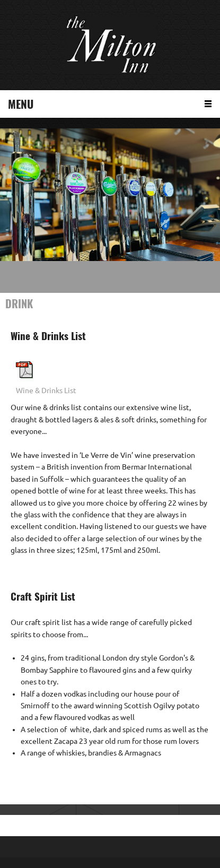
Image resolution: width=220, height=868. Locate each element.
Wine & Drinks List (46, 390)
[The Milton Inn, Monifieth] (110, 45)
